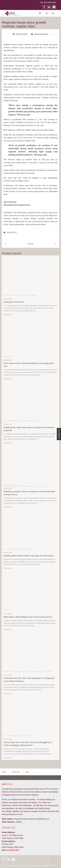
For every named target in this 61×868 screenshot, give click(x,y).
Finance (14, 296)
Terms (31, 865)
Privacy (38, 865)
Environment (8, 485)
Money (27, 296)
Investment (29, 421)
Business (7, 549)
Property (34, 296)
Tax (42, 421)
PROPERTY (12, 233)
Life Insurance (32, 672)
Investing (21, 296)
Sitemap (46, 865)
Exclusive (7, 296)
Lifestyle (41, 672)
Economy (14, 549)
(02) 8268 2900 (53, 2)
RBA (33, 549)
